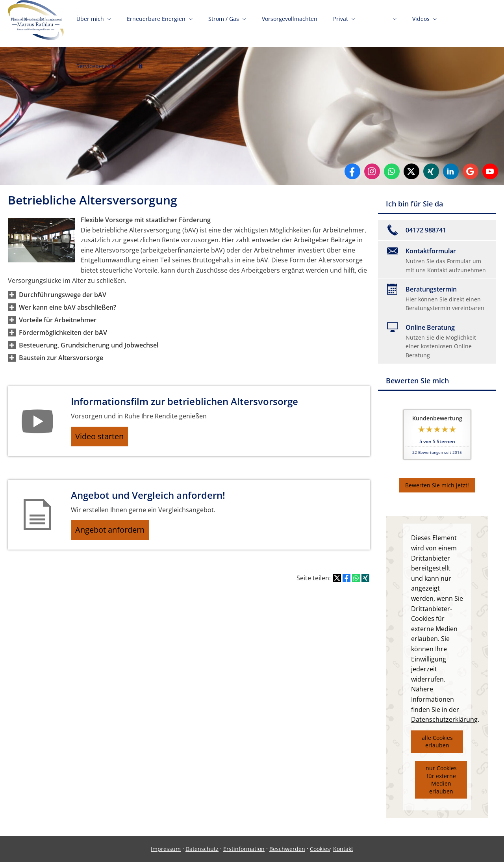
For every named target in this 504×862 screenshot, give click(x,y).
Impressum (166, 849)
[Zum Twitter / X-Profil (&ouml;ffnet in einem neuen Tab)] (411, 171)
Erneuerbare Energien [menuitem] (156, 23)
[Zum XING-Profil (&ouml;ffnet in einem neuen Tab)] (431, 171)
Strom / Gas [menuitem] (224, 23)
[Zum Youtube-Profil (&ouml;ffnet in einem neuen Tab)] (490, 171)
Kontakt (343, 849)
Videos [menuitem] (421, 23)
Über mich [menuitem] (90, 23)
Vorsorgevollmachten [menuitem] (290, 23)
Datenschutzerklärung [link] (444, 719)
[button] (63, 295)
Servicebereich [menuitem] (96, 70)
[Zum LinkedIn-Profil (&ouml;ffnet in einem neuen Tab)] (451, 171)
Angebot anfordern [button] (114, 535)
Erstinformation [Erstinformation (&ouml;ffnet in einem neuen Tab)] (244, 849)
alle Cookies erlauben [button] (437, 742)
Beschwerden (287, 849)
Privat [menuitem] (341, 23)
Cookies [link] (320, 849)
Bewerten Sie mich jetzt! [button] (437, 485)
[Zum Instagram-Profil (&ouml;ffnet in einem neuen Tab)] (372, 171)
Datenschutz (202, 849)
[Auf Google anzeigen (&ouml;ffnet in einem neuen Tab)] (471, 171)
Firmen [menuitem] (380, 23)
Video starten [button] (104, 438)
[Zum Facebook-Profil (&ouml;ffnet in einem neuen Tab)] (352, 171)
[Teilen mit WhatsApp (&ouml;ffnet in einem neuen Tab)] (356, 585)
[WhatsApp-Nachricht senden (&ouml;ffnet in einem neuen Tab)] (392, 171)
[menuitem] (141, 71)
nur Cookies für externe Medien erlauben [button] (441, 780)
